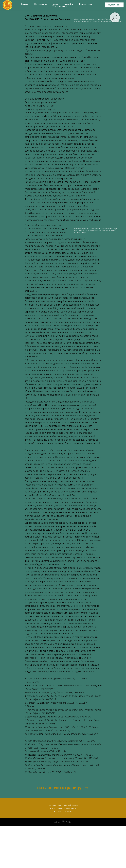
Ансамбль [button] (69, 4)
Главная (25, 4)
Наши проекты (86, 4)
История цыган (41, 4)
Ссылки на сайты (60, 6)
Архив (56, 4)
